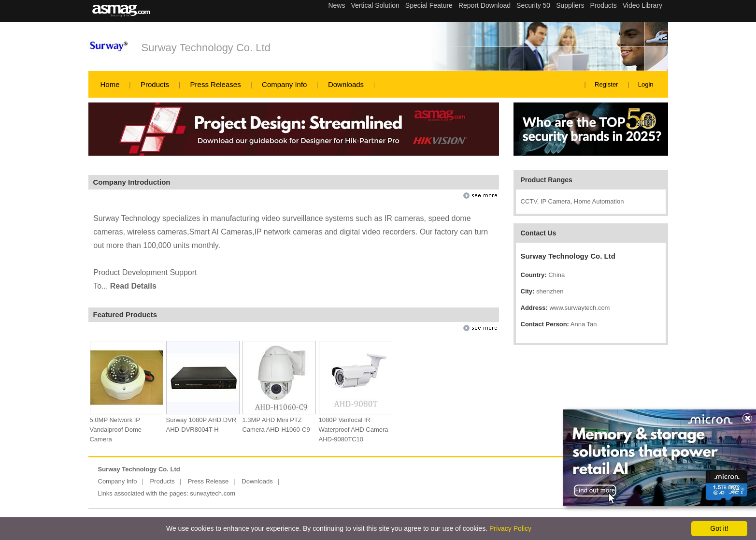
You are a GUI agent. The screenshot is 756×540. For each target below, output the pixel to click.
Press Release (208, 481)
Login (646, 84)
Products (155, 84)
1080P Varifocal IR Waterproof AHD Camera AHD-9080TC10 (354, 430)
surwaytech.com (213, 493)
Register (606, 84)
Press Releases (216, 84)
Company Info (284, 84)
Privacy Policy (510, 528)
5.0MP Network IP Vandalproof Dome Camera (116, 430)
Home (110, 84)
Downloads (346, 84)
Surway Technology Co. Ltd (206, 48)
